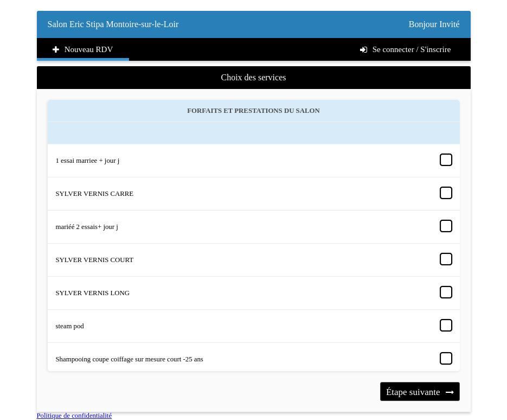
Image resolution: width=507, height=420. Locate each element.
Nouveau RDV (83, 49)
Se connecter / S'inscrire (406, 49)
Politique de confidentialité (75, 416)
